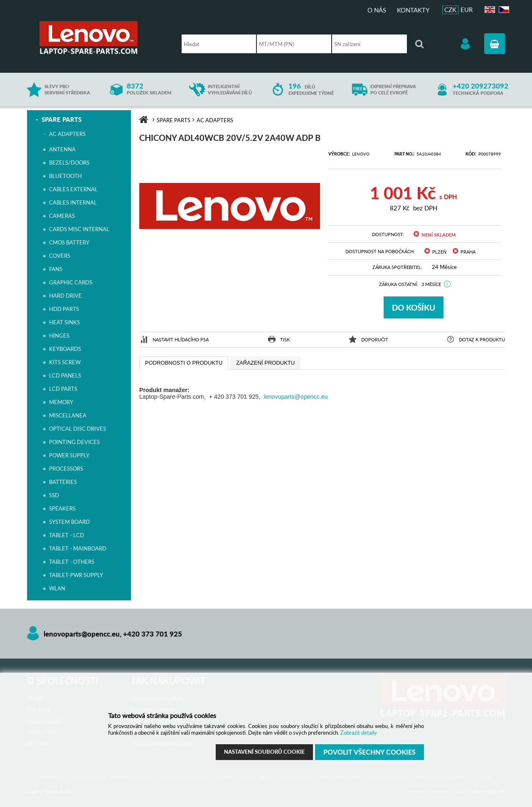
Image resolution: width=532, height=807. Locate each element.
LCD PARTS (63, 389)
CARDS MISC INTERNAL (79, 229)
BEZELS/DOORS (69, 163)
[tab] (184, 363)
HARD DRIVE (65, 296)
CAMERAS (62, 216)
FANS (56, 269)
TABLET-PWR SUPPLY (76, 575)
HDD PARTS (64, 309)
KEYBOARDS (65, 349)
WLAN (57, 588)
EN (489, 10)
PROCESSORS (66, 469)
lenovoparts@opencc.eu (296, 397)
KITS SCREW (65, 362)
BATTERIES (63, 482)
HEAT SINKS (64, 322)
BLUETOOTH (65, 176)
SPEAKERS (62, 508)
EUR (467, 10)
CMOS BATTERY (69, 242)
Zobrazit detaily (359, 733)
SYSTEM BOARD (69, 522)
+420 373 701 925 (153, 634)
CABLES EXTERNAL (73, 189)
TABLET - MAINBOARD (78, 548)
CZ (503, 10)
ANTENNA (62, 149)
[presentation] (184, 363)
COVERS (60, 256)
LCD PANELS (65, 375)
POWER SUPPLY (69, 455)
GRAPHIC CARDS (71, 282)
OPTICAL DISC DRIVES (78, 429)
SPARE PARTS (62, 119)
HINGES (59, 336)
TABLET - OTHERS (72, 562)
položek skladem (149, 89)
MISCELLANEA (68, 415)
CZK (450, 10)
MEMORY (61, 402)
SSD (54, 495)
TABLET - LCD (66, 535)
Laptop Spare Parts (102, 38)
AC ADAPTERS (67, 134)
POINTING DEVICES (74, 442)
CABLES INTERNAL (73, 202)
